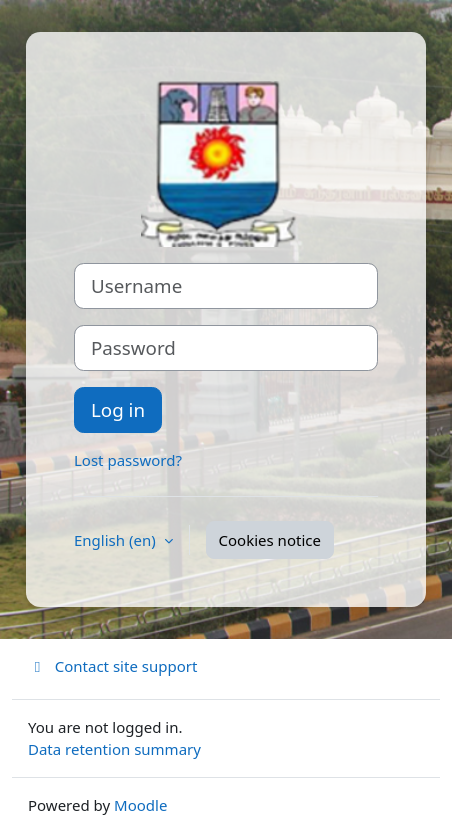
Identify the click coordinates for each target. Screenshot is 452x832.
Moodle (140, 805)
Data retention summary (114, 749)
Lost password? (128, 460)
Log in (118, 409)
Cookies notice (270, 540)
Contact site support (112, 666)
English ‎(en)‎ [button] (117, 540)
